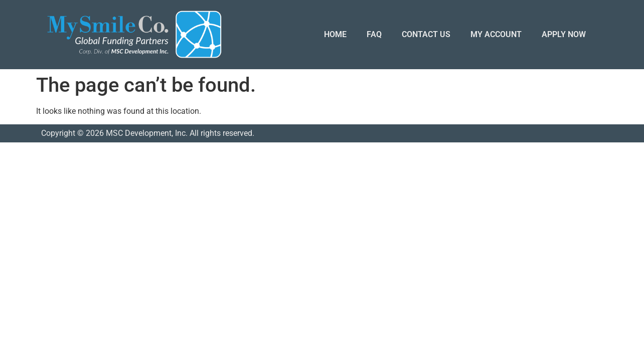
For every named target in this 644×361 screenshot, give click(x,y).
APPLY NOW (564, 34)
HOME (335, 34)
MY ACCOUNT (496, 34)
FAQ (374, 34)
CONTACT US (426, 34)
